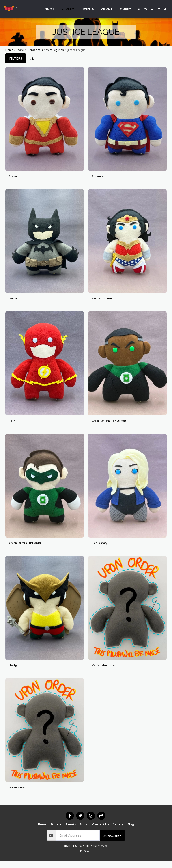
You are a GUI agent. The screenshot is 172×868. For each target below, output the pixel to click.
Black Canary (101, 547)
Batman (15, 300)
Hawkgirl (16, 671)
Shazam (15, 177)
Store (20, 50)
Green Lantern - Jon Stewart (114, 424)
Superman (100, 177)
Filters (16, 58)
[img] (45, 119)
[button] (146, 9)
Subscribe (112, 843)
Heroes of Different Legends (46, 50)
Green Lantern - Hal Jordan (30, 547)
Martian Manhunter (106, 671)
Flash (13, 424)
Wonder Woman (104, 300)
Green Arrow (19, 794)
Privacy (85, 858)
